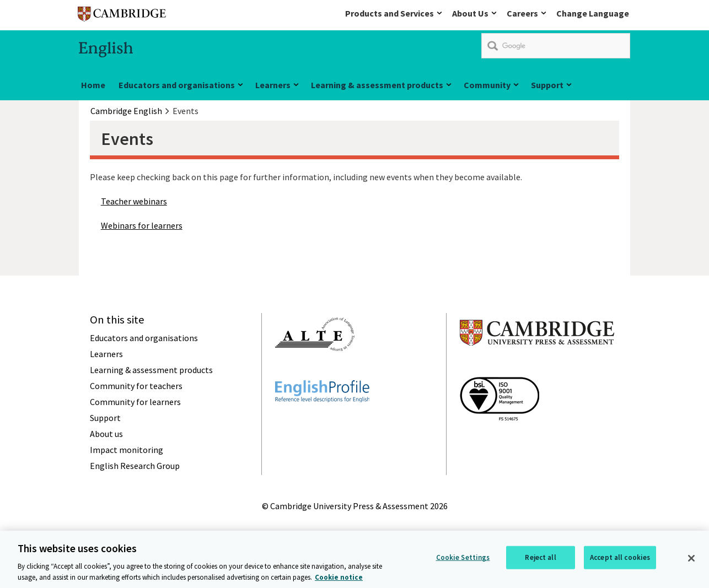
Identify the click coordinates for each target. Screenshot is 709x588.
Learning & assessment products (377, 85)
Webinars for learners (142, 225)
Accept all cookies (620, 559)
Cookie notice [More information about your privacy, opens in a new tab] (339, 578)
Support (547, 85)
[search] (556, 46)
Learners (273, 85)
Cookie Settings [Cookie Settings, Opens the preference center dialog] (463, 559)
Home (93, 85)
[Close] (691, 559)
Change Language (593, 13)
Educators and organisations (177, 85)
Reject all (540, 559)
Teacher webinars (134, 201)
